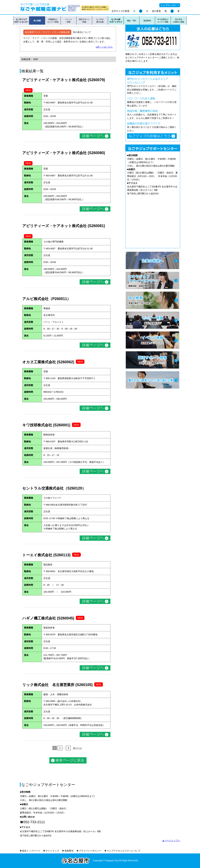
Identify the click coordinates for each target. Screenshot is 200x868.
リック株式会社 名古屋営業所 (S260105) (57, 685)
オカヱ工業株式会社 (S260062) (48, 362)
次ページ (77, 748)
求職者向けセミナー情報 (53, 21)
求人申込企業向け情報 (179, 21)
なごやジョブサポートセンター (21, 21)
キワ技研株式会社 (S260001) (46, 425)
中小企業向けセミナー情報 (163, 21)
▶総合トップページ (30, 851)
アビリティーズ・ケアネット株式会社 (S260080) (64, 153)
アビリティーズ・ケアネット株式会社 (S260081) (64, 226)
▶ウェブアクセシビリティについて (122, 851)
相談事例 (147, 21)
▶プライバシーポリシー (89, 851)
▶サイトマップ (51, 851)
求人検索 (37, 21)
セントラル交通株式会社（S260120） (54, 488)
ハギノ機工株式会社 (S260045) (48, 618)
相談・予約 (131, 21)
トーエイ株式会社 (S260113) (46, 555)
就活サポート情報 (84, 21)
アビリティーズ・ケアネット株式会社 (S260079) (64, 80)
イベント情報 (69, 21)
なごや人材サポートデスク (116, 21)
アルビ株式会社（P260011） (46, 299)
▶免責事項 (68, 851)
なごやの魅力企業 (100, 21)
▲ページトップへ (171, 840)
